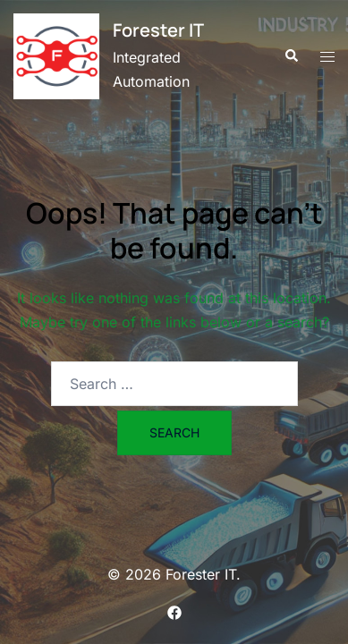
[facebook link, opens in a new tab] (174, 612)
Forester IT (158, 30)
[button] (291, 56)
